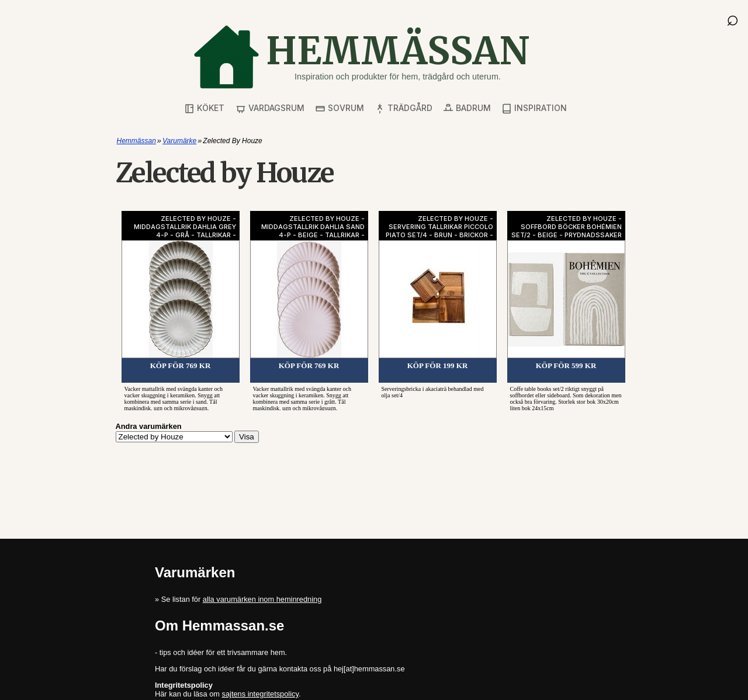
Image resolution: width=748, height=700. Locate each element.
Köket (204, 108)
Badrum (467, 108)
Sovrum (340, 108)
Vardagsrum (270, 108)
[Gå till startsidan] (361, 57)
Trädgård (404, 108)
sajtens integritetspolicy (260, 694)
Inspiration (534, 108)
